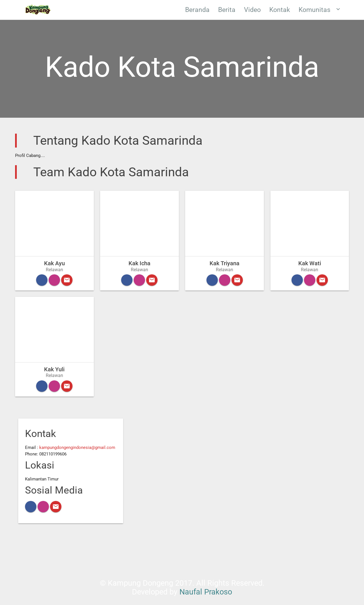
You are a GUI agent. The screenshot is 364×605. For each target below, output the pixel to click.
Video (252, 10)
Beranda (197, 10)
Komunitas (320, 9)
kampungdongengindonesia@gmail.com (77, 447)
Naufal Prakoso (206, 592)
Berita (227, 10)
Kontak (280, 10)
